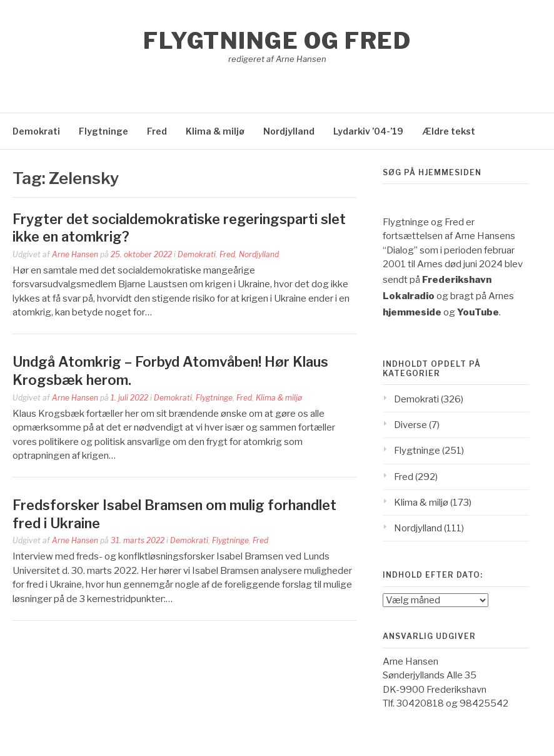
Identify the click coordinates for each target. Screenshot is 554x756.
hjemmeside (412, 312)
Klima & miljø (215, 131)
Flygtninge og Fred (277, 41)
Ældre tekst (449, 131)
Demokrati (36, 131)
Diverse (410, 425)
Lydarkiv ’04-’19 (368, 131)
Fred (157, 131)
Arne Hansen (75, 254)
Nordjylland (289, 131)
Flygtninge (103, 131)
